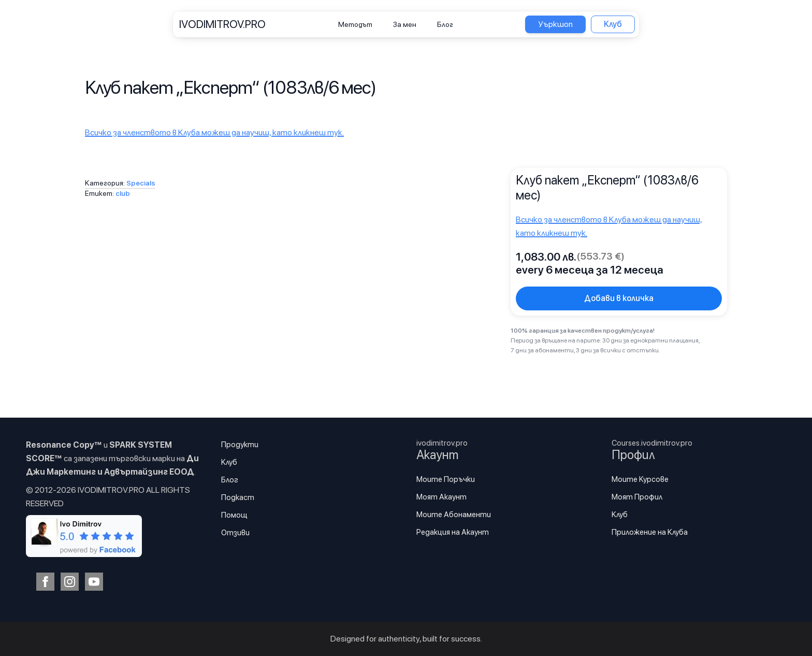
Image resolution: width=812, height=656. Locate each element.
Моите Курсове (640, 479)
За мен (405, 24)
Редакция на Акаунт (453, 532)
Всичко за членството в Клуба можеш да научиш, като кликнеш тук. (214, 132)
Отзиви (235, 533)
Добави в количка (619, 298)
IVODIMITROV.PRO (222, 24)
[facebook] (45, 582)
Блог (445, 24)
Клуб (229, 462)
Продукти (240, 445)
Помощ (234, 515)
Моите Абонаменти (454, 515)
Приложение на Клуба (650, 532)
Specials (141, 183)
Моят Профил (637, 497)
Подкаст (238, 497)
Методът (355, 24)
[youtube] (94, 582)
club (123, 193)
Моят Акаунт (441, 497)
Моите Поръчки (446, 479)
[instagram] (70, 582)
